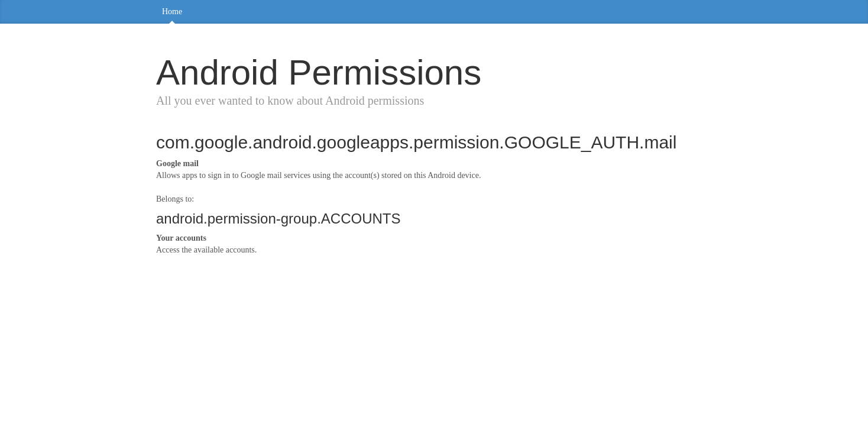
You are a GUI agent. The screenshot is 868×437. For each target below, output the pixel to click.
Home (172, 12)
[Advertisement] (434, 351)
